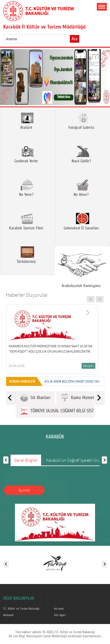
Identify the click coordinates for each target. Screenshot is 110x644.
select (67, 39)
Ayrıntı (24, 490)
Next (103, 79)
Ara (75, 39)
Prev (7, 79)
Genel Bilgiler (26, 460)
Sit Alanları (35, 398)
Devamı (88, 366)
